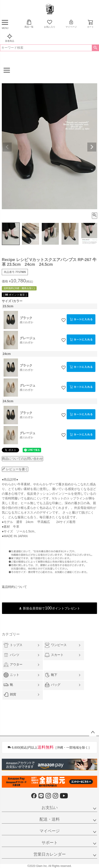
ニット (11, 675)
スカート (54, 655)
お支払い (50, 808)
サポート (50, 843)
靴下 (51, 675)
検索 (95, 48)
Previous (7, 147)
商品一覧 (29, 24)
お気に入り (50, 24)
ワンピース (56, 645)
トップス (13, 645)
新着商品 (10, 38)
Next (92, 147)
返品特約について (14, 587)
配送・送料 (50, 819)
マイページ (71, 24)
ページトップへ (93, 732)
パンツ (11, 655)
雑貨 (10, 694)
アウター (13, 665)
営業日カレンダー (50, 854)
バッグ (53, 685)
